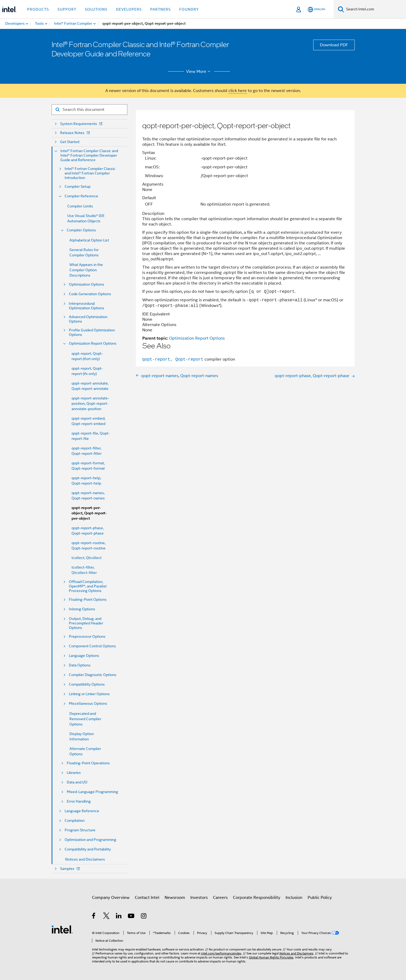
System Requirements (82, 124)
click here (238, 91)
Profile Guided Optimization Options (92, 332)
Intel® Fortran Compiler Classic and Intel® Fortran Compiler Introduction (90, 173)
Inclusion (294, 898)
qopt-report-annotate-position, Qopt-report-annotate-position (90, 403)
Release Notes (76, 133)
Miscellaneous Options (88, 704)
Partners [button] (160, 9)
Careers (220, 898)
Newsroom (175, 898)
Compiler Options (81, 230)
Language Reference (82, 811)
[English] (316, 9)
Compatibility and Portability (88, 849)
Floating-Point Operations (88, 763)
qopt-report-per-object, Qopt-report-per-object (89, 513)
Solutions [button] (96, 9)
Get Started (70, 142)
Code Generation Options (90, 294)
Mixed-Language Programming (92, 792)
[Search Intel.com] (375, 9)
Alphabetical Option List (89, 240)
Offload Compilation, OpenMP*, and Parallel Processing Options (88, 586)
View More (199, 72)
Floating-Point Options (88, 600)
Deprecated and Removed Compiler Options (85, 719)
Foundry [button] (189, 9)
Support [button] (67, 9)
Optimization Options (87, 284)
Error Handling (79, 801)
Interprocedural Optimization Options (87, 306)
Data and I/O (77, 782)
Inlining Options (82, 609)
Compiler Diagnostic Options (93, 675)
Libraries (74, 773)
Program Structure (80, 830)
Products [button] (38, 9)
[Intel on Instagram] (144, 917)
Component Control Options (92, 646)
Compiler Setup (78, 187)
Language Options (84, 656)
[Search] (341, 9)
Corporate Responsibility (257, 898)
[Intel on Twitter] (106, 917)
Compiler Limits (80, 206)
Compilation (75, 821)
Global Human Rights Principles (271, 957)
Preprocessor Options (87, 637)
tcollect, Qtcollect (87, 558)
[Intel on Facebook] (94, 917)
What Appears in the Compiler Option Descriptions (86, 270)
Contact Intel (147, 898)
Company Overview (111, 898)
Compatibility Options (87, 684)
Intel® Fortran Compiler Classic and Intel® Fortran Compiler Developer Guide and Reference (89, 155)
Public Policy (320, 898)
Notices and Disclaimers (85, 859)
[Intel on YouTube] (131, 917)
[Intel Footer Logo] (62, 929)
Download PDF (334, 45)
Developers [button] (129, 9)
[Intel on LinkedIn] (119, 917)
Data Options (80, 665)
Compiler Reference (81, 196)
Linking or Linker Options (89, 694)
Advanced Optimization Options (88, 319)
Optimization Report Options (93, 343)
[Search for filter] (89, 110)
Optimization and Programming (90, 840)
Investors (199, 898)
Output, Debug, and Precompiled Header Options (86, 623)
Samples (70, 869)
